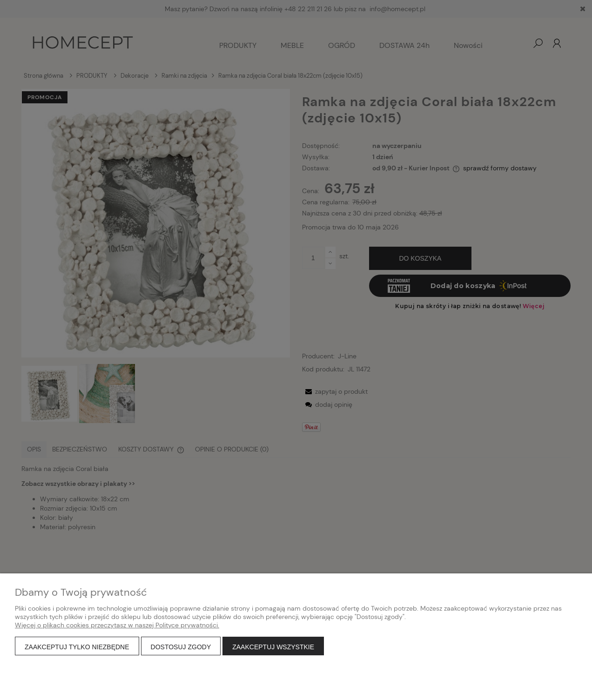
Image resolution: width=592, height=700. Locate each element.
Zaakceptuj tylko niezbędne (77, 647)
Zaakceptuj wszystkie (273, 647)
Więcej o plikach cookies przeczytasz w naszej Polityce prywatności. (117, 625)
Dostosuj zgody (181, 647)
